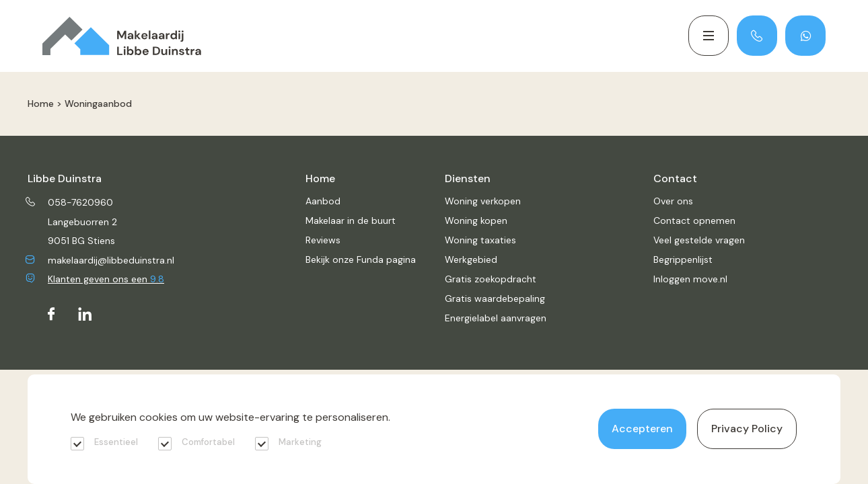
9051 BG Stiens (81, 241)
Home (41, 104)
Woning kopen (476, 220)
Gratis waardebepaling (495, 298)
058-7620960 (70, 202)
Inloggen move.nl (690, 279)
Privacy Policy (747, 429)
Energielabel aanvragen (496, 318)
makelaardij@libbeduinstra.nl (101, 260)
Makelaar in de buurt (351, 220)
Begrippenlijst (683, 259)
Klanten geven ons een (96, 279)
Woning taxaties (480, 240)
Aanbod (323, 201)
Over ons (673, 201)
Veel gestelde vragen (699, 240)
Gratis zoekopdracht (491, 279)
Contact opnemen (694, 220)
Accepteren (642, 429)
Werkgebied (471, 259)
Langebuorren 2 (82, 222)
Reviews (323, 240)
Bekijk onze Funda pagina (361, 259)
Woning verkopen (483, 201)
